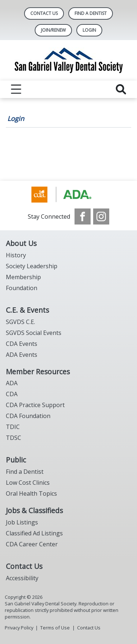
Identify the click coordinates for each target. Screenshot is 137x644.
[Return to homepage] (69, 60)
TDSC (14, 438)
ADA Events (22, 355)
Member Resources (38, 372)
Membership (23, 277)
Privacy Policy (19, 628)
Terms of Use (55, 628)
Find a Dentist (25, 472)
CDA (12, 394)
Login (16, 118)
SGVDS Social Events (34, 333)
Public (16, 460)
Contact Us (44, 13)
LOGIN (89, 30)
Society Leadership (32, 266)
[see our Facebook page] (83, 216)
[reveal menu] (16, 89)
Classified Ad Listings (34, 533)
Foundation (22, 288)
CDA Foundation (28, 416)
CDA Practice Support (35, 405)
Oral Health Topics (31, 493)
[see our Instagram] (101, 216)
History (16, 255)
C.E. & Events (27, 310)
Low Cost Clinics (28, 483)
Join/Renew (53, 30)
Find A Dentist (91, 13)
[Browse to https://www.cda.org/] (68, 195)
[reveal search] (121, 89)
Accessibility (22, 578)
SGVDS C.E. (20, 322)
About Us (21, 243)
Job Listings (22, 522)
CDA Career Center (32, 544)
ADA (12, 383)
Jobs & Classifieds (34, 510)
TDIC (13, 427)
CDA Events (22, 344)
